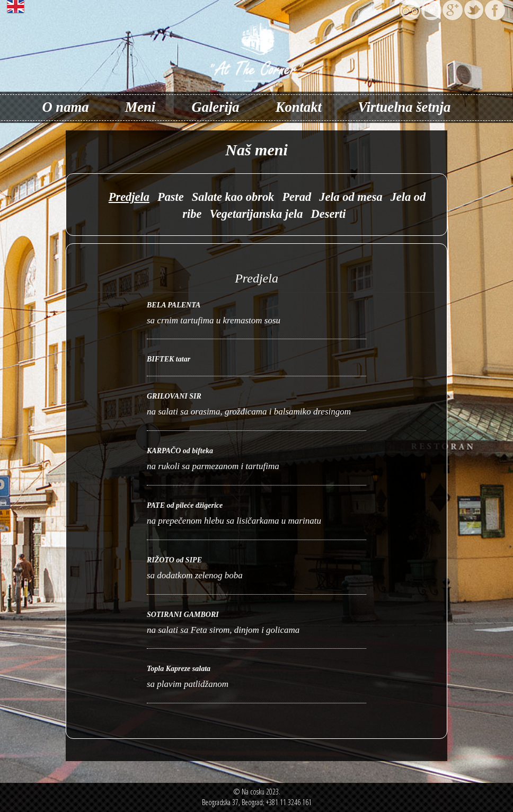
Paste (171, 197)
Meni (140, 107)
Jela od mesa (351, 197)
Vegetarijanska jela (256, 214)
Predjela (129, 197)
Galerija (215, 107)
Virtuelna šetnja (404, 107)
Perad (297, 197)
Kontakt (299, 107)
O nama (66, 107)
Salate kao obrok (233, 197)
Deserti (329, 214)
